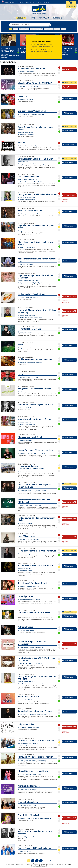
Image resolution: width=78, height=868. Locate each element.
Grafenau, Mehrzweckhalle (27, 746)
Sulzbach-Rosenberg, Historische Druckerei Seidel (33, 760)
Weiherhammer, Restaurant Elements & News (32, 647)
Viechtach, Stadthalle (26, 408)
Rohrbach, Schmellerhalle (27, 72)
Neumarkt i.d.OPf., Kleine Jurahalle (29, 86)
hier (50, 52)
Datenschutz (34, 866)
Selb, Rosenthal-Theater (26, 472)
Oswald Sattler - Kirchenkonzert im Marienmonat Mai (7, 50)
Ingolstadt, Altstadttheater (27, 630)
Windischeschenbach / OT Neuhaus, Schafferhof (33, 490)
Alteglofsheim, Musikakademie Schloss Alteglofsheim (34, 164)
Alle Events (21, 18)
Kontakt (39, 2)
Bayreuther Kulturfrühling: (26, 568)
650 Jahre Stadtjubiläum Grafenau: (28, 743)
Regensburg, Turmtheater (27, 99)
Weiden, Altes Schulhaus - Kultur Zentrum (31, 318)
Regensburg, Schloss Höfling (28, 135)
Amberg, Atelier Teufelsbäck (27, 424)
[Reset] (49, 25)
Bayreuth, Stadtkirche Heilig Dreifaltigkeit (31, 283)
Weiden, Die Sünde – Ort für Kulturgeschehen (32, 684)
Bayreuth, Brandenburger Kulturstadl (30, 600)
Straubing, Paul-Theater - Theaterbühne (30, 505)
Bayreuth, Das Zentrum (26, 571)
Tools (34, 2)
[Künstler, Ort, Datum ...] (30, 25)
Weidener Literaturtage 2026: (26, 197)
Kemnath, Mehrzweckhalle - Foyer (29, 146)
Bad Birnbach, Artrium (26, 332)
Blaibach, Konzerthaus (26, 440)
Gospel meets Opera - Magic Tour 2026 (66, 50)
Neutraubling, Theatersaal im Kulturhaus (31, 837)
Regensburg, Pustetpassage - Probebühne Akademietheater (36, 818)
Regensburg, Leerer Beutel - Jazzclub (30, 348)
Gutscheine (58, 18)
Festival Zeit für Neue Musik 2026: (28, 179)
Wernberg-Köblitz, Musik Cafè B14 (29, 297)
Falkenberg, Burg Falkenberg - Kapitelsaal (31, 664)
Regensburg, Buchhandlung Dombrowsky (31, 363)
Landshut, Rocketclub (26, 616)
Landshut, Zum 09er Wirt (27, 700)
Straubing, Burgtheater (26, 523)
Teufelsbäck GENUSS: (25, 422)
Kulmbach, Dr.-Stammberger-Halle (29, 214)
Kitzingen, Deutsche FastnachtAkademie (31, 774)
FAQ (19, 2)
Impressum (46, 2)
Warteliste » (65, 200)
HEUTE (33, 18)
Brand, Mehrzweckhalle (26, 851)
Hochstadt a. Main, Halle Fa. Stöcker (30, 728)
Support (28, 2)
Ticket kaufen (68, 98)
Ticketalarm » (65, 201)
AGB (23, 2)
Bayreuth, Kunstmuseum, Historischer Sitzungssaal (33, 182)
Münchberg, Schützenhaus (27, 392)
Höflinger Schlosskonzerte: (26, 132)
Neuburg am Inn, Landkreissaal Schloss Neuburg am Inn (35, 714)
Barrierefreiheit (43, 866)
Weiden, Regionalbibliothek (27, 200)
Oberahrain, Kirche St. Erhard (28, 805)
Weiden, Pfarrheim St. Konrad (28, 789)
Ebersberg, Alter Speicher (27, 554)
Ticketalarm (44, 18)
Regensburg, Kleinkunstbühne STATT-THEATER (33, 231)
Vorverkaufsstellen (11, 2)
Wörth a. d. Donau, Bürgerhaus (28, 248)
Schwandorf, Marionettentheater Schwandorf (32, 114)
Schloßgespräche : (24, 162)
